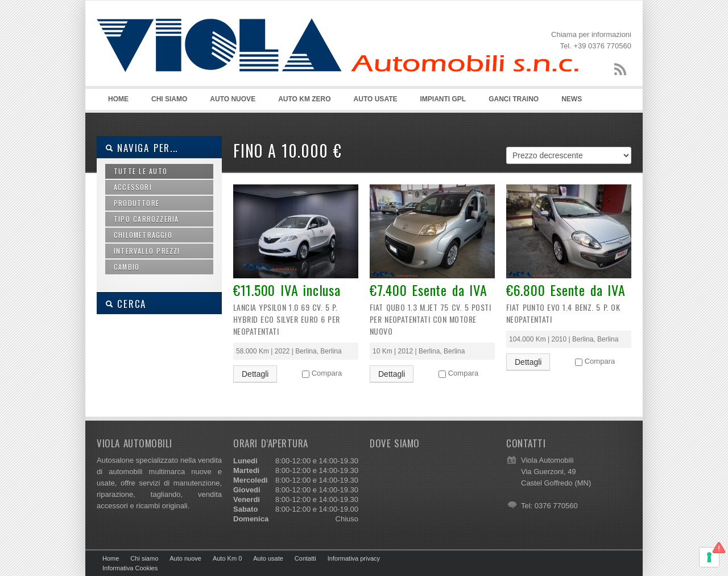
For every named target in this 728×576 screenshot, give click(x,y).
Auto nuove (185, 558)
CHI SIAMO (169, 99)
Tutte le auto (140, 171)
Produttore (136, 203)
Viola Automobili (338, 57)
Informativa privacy (354, 558)
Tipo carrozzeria (146, 219)
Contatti (305, 558)
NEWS (572, 99)
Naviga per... (142, 148)
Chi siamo (144, 558)
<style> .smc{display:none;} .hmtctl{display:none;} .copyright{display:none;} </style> (432, 497)
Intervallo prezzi (147, 251)
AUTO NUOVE (233, 99)
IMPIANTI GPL (443, 99)
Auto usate (268, 558)
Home (111, 558)
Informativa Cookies (130, 568)
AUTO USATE (376, 99)
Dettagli (255, 374)
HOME (118, 99)
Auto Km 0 (227, 558)
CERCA (126, 304)
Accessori (133, 187)
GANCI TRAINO (514, 99)
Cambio (127, 267)
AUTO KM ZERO (304, 99)
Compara (327, 373)
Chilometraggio (143, 235)
